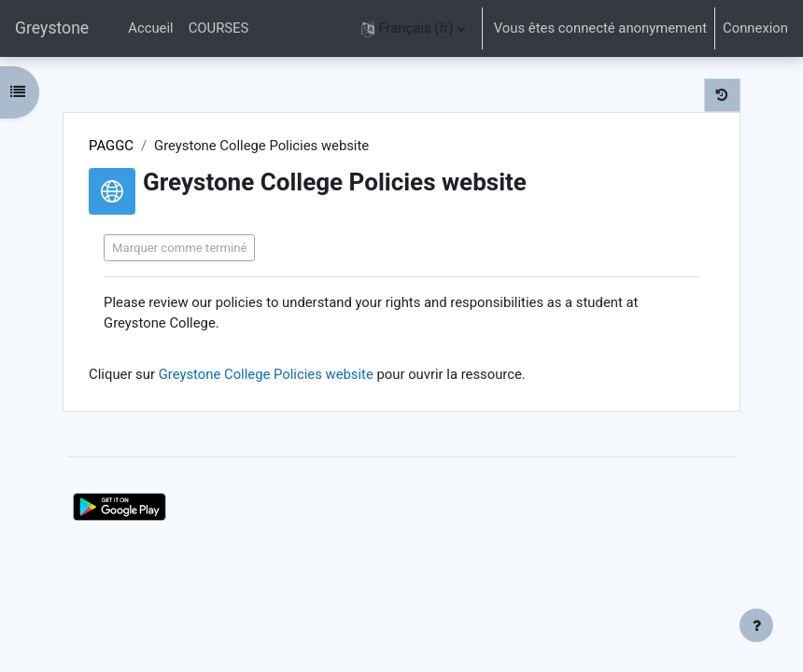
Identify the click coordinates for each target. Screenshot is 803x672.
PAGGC (111, 146)
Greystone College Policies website (266, 374)
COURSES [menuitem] (219, 28)
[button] (413, 28)
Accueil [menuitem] (150, 28)
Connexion (755, 28)
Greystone (52, 28)
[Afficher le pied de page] (756, 625)
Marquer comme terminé (179, 248)
